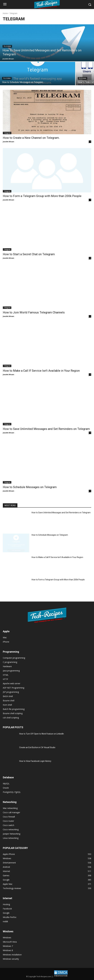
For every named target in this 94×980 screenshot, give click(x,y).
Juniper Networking (12, 834)
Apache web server (12, 683)
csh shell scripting (11, 718)
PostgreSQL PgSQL (12, 792)
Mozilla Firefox (10, 917)
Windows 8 (8, 950)
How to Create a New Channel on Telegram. (31, 138)
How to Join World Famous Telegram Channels (34, 312)
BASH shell (8, 696)
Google (6, 913)
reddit (5, 921)
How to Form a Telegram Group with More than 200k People (42, 196)
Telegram (7, 46)
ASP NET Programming (14, 688)
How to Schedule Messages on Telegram (30, 487)
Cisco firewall (9, 817)
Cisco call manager (11, 812)
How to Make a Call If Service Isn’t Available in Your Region (41, 371)
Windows (7, 938)
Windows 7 (8, 946)
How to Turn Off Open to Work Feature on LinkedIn (42, 734)
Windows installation (12, 955)
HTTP (5, 679)
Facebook (7, 909)
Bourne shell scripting (13, 713)
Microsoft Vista (10, 942)
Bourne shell (9, 701)
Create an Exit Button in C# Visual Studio (37, 747)
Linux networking (11, 838)
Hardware (7, 666)
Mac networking (10, 808)
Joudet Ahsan (8, 142)
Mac (5, 637)
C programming (10, 662)
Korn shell (7, 705)
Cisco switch (8, 825)
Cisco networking (11, 829)
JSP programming (11, 692)
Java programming (11, 671)
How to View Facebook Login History (35, 761)
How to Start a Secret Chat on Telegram (29, 254)
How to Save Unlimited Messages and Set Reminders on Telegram (46, 429)
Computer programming (14, 658)
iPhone (6, 642)
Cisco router (8, 821)
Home (5, 13)
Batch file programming (14, 709)
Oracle (6, 788)
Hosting (6, 904)
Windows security (11, 959)
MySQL (6, 784)
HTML (6, 675)
